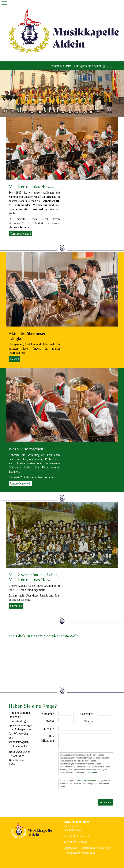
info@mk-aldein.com (87, 66)
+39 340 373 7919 (59, 66)
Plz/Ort (50, 721)
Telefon (89, 721)
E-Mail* (49, 729)
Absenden (105, 802)
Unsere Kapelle (20, 483)
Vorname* (48, 714)
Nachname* (86, 714)
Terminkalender (21, 234)
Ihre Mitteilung (48, 739)
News (15, 359)
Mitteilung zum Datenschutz (89, 780)
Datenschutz (92, 773)
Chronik (16, 606)
